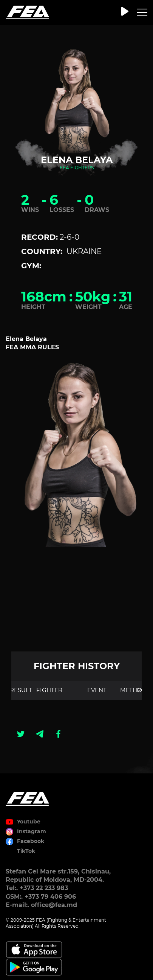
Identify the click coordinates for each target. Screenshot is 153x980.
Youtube (29, 822)
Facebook (31, 841)
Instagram (32, 831)
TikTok (26, 851)
